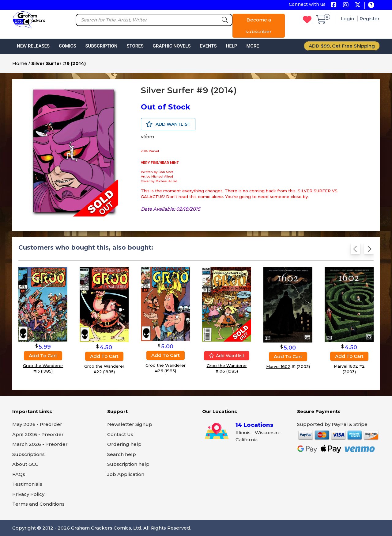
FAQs (19, 474)
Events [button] (208, 46)
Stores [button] (135, 46)
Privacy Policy (28, 494)
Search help (122, 454)
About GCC (25, 464)
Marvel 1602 (278, 367)
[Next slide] (369, 251)
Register (370, 19)
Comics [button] (67, 46)
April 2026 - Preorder (38, 434)
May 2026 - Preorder (37, 424)
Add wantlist (227, 356)
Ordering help (124, 444)
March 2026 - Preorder (40, 444)
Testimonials (27, 484)
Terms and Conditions (38, 504)
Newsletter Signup (130, 424)
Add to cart (43, 356)
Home (20, 63)
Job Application (126, 474)
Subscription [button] (102, 46)
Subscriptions (28, 454)
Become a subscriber (259, 26)
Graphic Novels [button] (172, 46)
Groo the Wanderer (43, 366)
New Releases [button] (33, 46)
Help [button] (232, 46)
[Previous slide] (355, 251)
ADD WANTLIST (168, 124)
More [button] (253, 46)
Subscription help (128, 464)
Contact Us (120, 434)
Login (348, 19)
